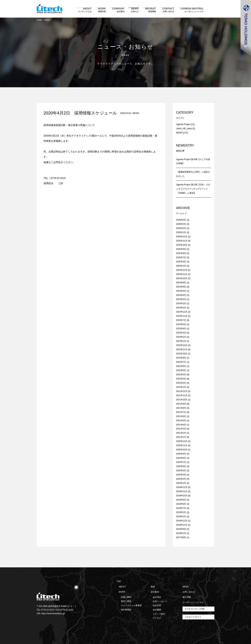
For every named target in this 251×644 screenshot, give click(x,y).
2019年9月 (181, 500)
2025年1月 (181, 266)
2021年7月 (181, 412)
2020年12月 (182, 441)
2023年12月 (182, 312)
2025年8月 (181, 253)
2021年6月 (181, 416)
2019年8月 (181, 504)
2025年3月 (181, 262)
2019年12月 (182, 487)
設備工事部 (126, 597)
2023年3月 (181, 333)
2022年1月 (181, 387)
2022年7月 (181, 362)
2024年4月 (181, 295)
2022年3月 (181, 379)
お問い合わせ (189, 592)
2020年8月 (181, 458)
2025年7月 (181, 257)
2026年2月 (181, 228)
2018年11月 (182, 525)
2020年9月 (181, 454)
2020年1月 (181, 483)
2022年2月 (181, 383)
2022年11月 (182, 349)
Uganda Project (183, 124)
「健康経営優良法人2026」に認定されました (193, 174)
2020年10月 (182, 450)
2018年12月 (182, 521)
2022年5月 (181, 370)
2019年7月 (181, 508)
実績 (153, 587)
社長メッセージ (160, 601)
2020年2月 (181, 479)
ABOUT (122, 587)
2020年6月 (181, 466)
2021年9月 (181, 404)
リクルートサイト (193, 617)
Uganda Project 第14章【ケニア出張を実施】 (193, 161)
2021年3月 (181, 429)
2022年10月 (182, 354)
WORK (122, 592)
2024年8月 (181, 283)
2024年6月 (181, 287)
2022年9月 (181, 358)
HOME (39, 20)
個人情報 (187, 597)
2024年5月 (181, 291)
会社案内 (155, 592)
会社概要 (157, 610)
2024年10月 (182, 278)
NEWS (136, 113)
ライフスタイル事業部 (131, 606)
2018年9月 (181, 529)
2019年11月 (182, 491)
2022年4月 (181, 375)
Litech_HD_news (184, 129)
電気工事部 (126, 601)
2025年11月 (182, 241)
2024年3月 (181, 299)
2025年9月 (181, 249)
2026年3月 (181, 224)
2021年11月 (182, 395)
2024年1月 (181, 308)
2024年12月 (182, 270)
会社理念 (157, 597)
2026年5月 (181, 220)
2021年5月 (181, 421)
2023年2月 (181, 337)
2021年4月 (181, 425)
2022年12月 (182, 345)
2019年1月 (181, 516)
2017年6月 (181, 537)
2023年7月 (181, 320)
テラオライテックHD (194, 609)
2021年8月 (181, 408)
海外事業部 (126, 610)
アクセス (157, 618)
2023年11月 (182, 316)
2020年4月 (181, 471)
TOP (119, 581)
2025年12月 (182, 237)
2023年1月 (181, 341)
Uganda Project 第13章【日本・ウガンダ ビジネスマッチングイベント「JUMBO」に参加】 (193, 189)
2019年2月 (181, 512)
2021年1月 (181, 437)
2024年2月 (181, 303)
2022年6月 (181, 366)
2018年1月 (181, 533)
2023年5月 (181, 324)
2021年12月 (182, 391)
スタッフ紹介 (159, 614)
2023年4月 (181, 329)
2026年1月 (181, 232)
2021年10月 (182, 400)
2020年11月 (182, 445)
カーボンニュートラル (193, 602)
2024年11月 (182, 274)
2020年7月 (181, 462)
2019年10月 (182, 496)
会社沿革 (157, 606)
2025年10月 (182, 245)
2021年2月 (181, 433)
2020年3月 (181, 475)
